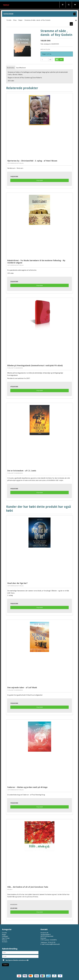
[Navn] (20, 952)
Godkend (6, 965)
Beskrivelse (11, 68)
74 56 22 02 (52, 942)
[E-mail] (20, 956)
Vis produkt (40, 180)
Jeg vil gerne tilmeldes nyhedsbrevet (22, 960)
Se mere (5, 942)
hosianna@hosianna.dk (52, 944)
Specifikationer (21, 68)
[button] (71, 24)
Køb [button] (59, 60)
